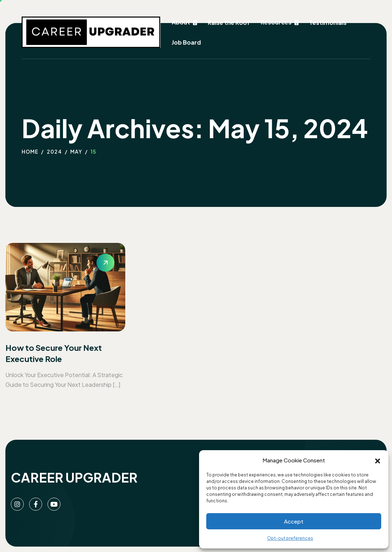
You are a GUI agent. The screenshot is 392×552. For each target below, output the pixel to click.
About (181, 22)
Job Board (186, 42)
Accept (294, 521)
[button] (378, 460)
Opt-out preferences (290, 538)
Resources (276, 22)
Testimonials (328, 22)
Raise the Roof (229, 22)
